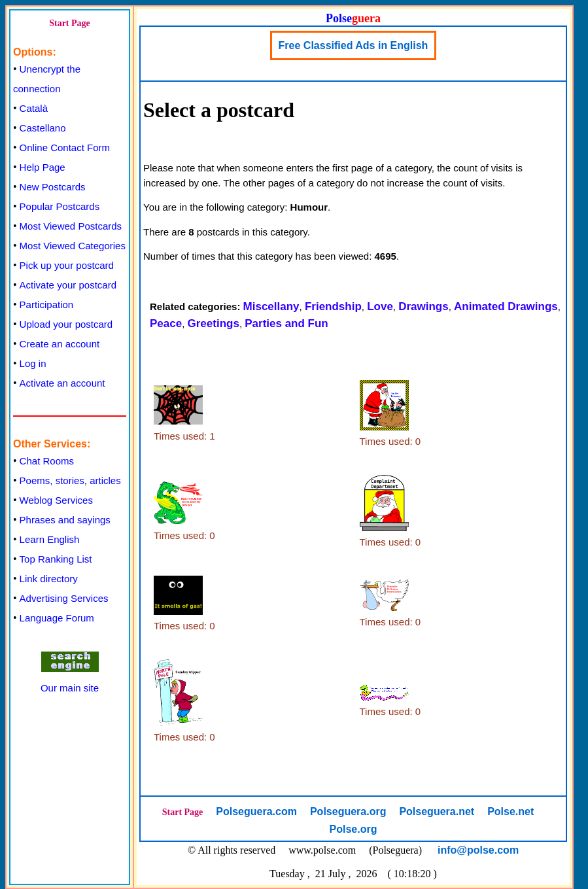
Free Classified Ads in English (354, 45)
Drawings (424, 306)
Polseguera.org (348, 811)
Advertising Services (64, 598)
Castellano (43, 128)
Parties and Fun (286, 323)
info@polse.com (478, 850)
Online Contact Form (65, 148)
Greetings (214, 323)
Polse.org (354, 829)
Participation (47, 305)
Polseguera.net (437, 811)
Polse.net (510, 811)
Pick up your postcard (67, 265)
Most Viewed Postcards (71, 226)
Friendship (333, 306)
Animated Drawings (506, 306)
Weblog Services (56, 500)
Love (380, 306)
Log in (33, 363)
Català (34, 108)
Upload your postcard (66, 324)
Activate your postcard (68, 285)
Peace (166, 323)
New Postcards (53, 187)
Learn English (50, 539)
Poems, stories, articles (70, 480)
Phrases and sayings (65, 520)
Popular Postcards (60, 206)
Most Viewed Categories (73, 246)
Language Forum (57, 618)
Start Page (70, 23)
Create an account (60, 344)
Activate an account (62, 383)
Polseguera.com (256, 811)
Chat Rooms (47, 461)
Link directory (49, 579)
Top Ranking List (56, 559)
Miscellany (271, 306)
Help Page (43, 167)
